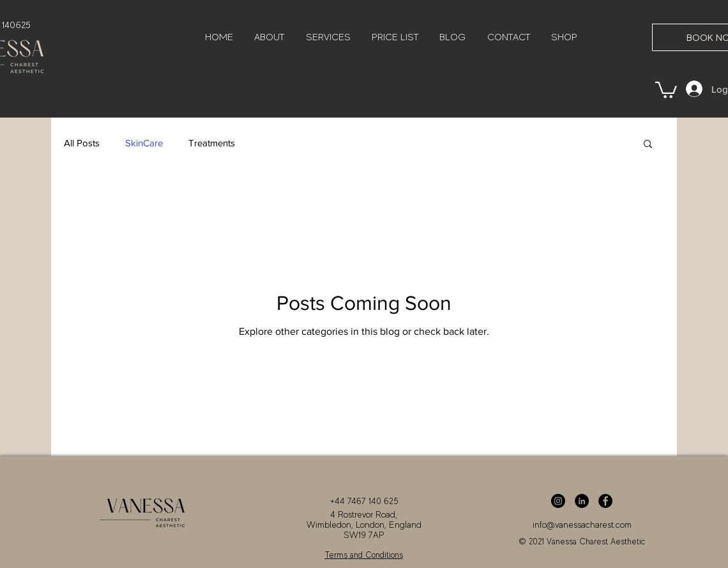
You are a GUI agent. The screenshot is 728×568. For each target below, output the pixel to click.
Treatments (212, 143)
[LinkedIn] (582, 501)
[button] (666, 89)
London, (371, 525)
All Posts (82, 143)
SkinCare (144, 143)
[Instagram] (558, 501)
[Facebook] (605, 501)
